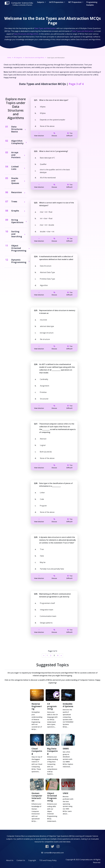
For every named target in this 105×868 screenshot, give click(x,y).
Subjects (41, 2)
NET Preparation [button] (75, 2)
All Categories (18, 58)
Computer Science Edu (19, 4)
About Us (10, 860)
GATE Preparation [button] (56, 2)
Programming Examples (92, 4)
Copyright (32, 860)
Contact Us (21, 860)
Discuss (54, 135)
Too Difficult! (69, 134)
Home (9, 58)
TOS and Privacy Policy (48, 860)
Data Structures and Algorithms (35, 58)
